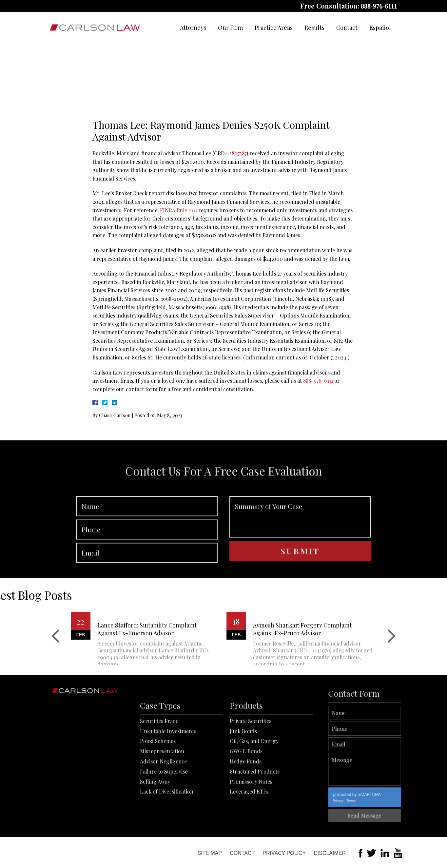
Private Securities (251, 760)
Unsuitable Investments (168, 770)
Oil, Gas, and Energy (254, 780)
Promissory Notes (251, 820)
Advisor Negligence (163, 800)
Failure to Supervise (164, 810)
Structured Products (255, 810)
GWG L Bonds (246, 790)
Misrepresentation (162, 790)
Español (380, 28)
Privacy (365, 801)
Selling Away (155, 820)
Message (392, 769)
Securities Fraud (159, 760)
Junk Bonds (243, 770)
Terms (378, 801)
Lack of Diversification (167, 830)
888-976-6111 (379, 6)
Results (314, 28)
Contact (347, 28)
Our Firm (230, 28)
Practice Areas (274, 28)
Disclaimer (330, 853)
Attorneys (193, 28)
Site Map (210, 853)
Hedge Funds (246, 800)
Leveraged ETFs (249, 830)
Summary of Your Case (300, 543)
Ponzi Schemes (158, 780)
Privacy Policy (284, 853)
